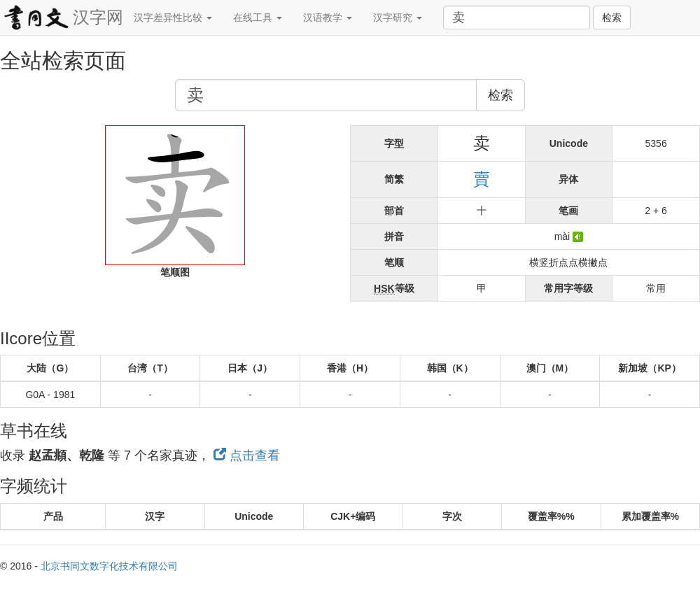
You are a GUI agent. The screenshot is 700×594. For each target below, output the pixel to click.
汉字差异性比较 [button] (173, 17)
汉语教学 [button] (328, 17)
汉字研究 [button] (398, 17)
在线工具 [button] (258, 17)
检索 (612, 17)
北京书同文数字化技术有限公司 (109, 566)
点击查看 (247, 455)
